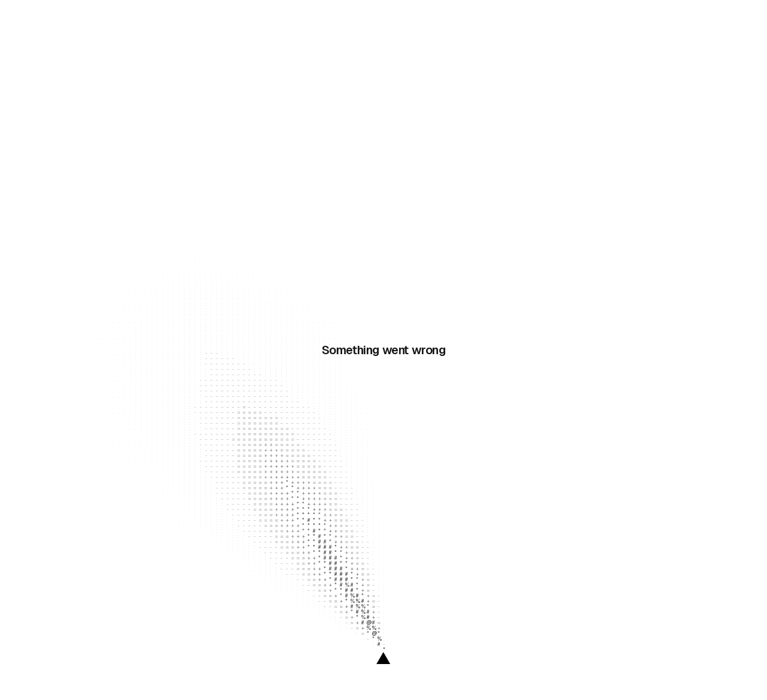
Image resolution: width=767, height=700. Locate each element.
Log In (632, 19)
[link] (673, 19)
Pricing (355, 19)
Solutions (250, 19)
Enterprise (308, 19)
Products (119, 19)
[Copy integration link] (733, 91)
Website (46, 352)
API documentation (294, 244)
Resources (184, 19)
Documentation (61, 335)
